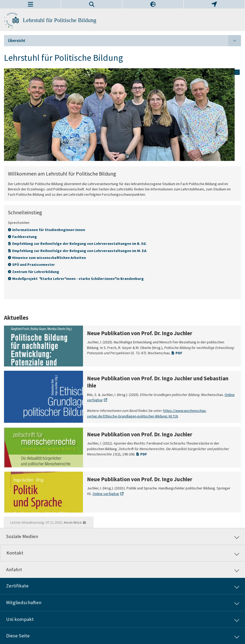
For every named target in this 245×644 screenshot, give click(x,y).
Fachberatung (25, 237)
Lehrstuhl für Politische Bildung (60, 20)
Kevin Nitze (73, 522)
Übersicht (124, 41)
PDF (179, 353)
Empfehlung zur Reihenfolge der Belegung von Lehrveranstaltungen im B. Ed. (79, 244)
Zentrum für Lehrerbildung (36, 272)
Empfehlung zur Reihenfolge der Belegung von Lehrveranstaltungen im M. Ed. (80, 251)
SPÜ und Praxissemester (34, 265)
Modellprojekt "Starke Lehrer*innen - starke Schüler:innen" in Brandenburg (78, 279)
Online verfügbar (106, 494)
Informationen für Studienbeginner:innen (49, 230)
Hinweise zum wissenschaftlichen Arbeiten (49, 258)
